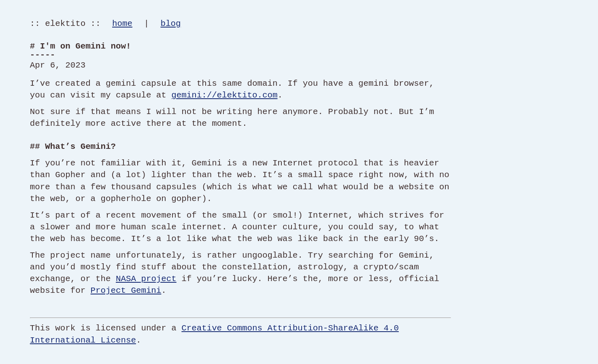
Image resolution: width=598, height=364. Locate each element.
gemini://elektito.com (224, 95)
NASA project (146, 279)
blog (170, 23)
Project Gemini (126, 290)
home (122, 23)
